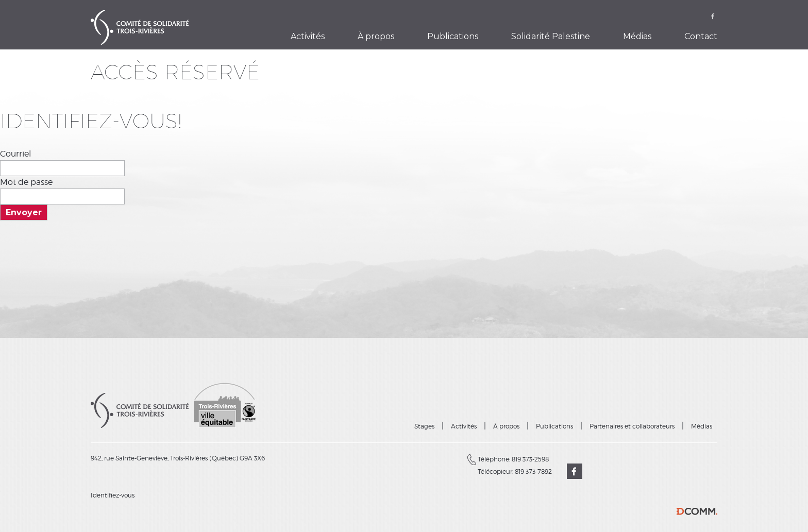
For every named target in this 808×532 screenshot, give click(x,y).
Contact (701, 36)
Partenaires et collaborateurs (632, 426)
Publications (453, 36)
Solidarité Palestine (551, 36)
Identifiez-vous (113, 495)
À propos (376, 36)
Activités (308, 36)
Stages (424, 426)
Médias (637, 36)
